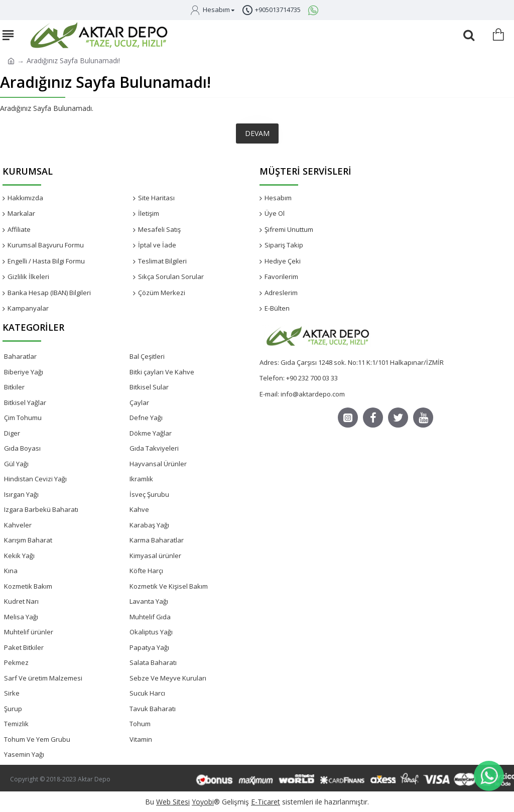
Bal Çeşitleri (147, 356)
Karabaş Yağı (149, 525)
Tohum (140, 724)
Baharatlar (20, 356)
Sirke (12, 693)
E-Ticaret (266, 802)
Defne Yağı (146, 418)
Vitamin (141, 739)
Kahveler (18, 525)
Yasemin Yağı (24, 754)
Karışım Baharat (28, 540)
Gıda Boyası (22, 448)
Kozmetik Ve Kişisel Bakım (169, 586)
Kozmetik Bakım (28, 586)
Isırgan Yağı (21, 494)
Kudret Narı (21, 601)
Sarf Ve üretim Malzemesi (43, 678)
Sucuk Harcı (147, 693)
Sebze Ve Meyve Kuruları (168, 678)
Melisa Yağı (21, 617)
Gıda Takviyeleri (154, 448)
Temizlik (16, 724)
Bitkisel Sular (149, 387)
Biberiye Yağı (24, 372)
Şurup (13, 709)
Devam (257, 133)
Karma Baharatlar (157, 540)
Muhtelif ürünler (29, 632)
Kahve (139, 509)
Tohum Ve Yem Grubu (37, 739)
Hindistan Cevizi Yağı (35, 479)
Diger (12, 433)
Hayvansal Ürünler (158, 464)
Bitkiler (14, 387)
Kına (11, 571)
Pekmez (16, 662)
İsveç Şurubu (149, 494)
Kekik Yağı (19, 556)
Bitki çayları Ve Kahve (162, 372)
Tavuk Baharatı (153, 709)
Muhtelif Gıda (150, 617)
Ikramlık (141, 479)
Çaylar (139, 402)
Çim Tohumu (23, 418)
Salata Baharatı (153, 662)
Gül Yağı (16, 464)
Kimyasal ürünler (155, 556)
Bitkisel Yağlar (25, 402)
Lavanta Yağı (149, 601)
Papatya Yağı (149, 647)
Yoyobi (203, 802)
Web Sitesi (173, 802)
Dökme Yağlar (151, 433)
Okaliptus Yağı (151, 632)
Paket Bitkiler (24, 647)
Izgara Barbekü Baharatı (41, 509)
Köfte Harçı (146, 571)
